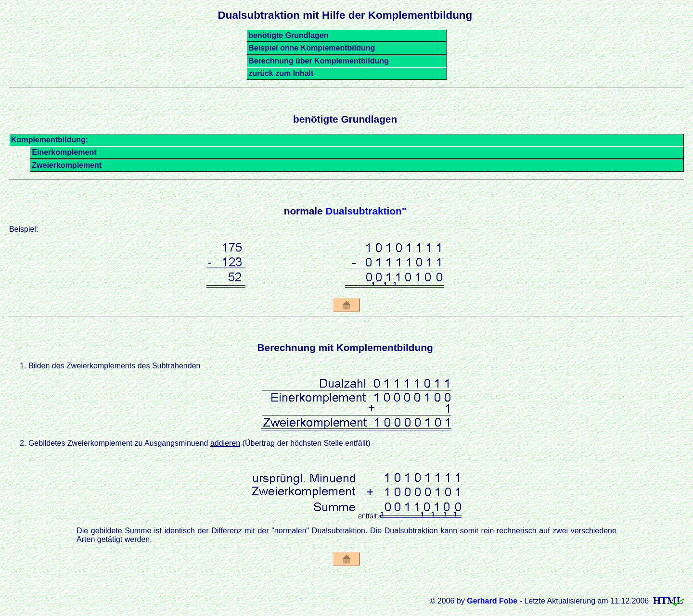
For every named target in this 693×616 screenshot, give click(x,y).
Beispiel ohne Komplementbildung (312, 48)
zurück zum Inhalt (281, 73)
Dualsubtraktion (363, 211)
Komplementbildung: (50, 140)
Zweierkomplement (67, 165)
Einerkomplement (64, 152)
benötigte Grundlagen (288, 35)
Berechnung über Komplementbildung (319, 61)
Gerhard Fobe (492, 601)
